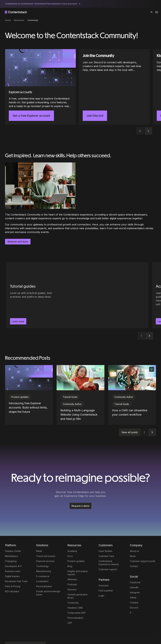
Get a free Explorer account (31, 116)
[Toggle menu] (157, 12)
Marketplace (12, 545)
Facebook (135, 571)
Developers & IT (14, 555)
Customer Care (106, 545)
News (133, 545)
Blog (70, 555)
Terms (61, 635)
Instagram (135, 581)
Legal (52, 635)
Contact (134, 555)
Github (133, 586)
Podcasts (72, 573)
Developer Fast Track (16, 570)
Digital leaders (12, 565)
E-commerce (43, 565)
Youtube (134, 591)
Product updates (76, 550)
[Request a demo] (80, 495)
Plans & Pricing (13, 575)
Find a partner (106, 579)
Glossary (72, 578)
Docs (70, 545)
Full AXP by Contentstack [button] (24, 635)
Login (101, 584)
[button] (152, 12)
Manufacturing (44, 560)
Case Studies (105, 540)
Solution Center (13, 540)
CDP (70, 611)
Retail (39, 540)
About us (134, 540)
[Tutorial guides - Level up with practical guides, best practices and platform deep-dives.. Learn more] (42, 295)
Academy (72, 540)
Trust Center (80, 635)
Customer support (108, 558)
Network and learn (18, 242)
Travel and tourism (46, 545)
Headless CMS (75, 596)
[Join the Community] (114, 87)
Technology (42, 555)
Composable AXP (77, 601)
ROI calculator (12, 580)
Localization (42, 570)
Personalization (44, 575)
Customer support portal (142, 550)
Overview (104, 574)
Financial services (45, 550)
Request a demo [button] (80, 495)
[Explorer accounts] (40, 87)
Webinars (72, 568)
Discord (134, 596)
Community (73, 591)
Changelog (11, 550)
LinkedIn (134, 576)
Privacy (71, 635)
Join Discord (95, 116)
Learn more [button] (18, 321)
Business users (13, 560)
